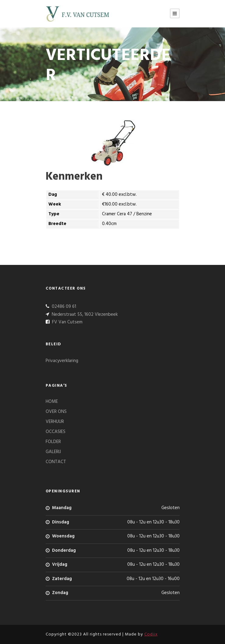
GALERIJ (53, 452)
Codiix (151, 634)
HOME (52, 402)
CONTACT (56, 462)
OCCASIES (56, 432)
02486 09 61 (63, 307)
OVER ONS (56, 412)
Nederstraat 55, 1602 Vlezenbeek (84, 315)
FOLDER (53, 442)
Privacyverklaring (62, 361)
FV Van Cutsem (67, 322)
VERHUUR (55, 422)
